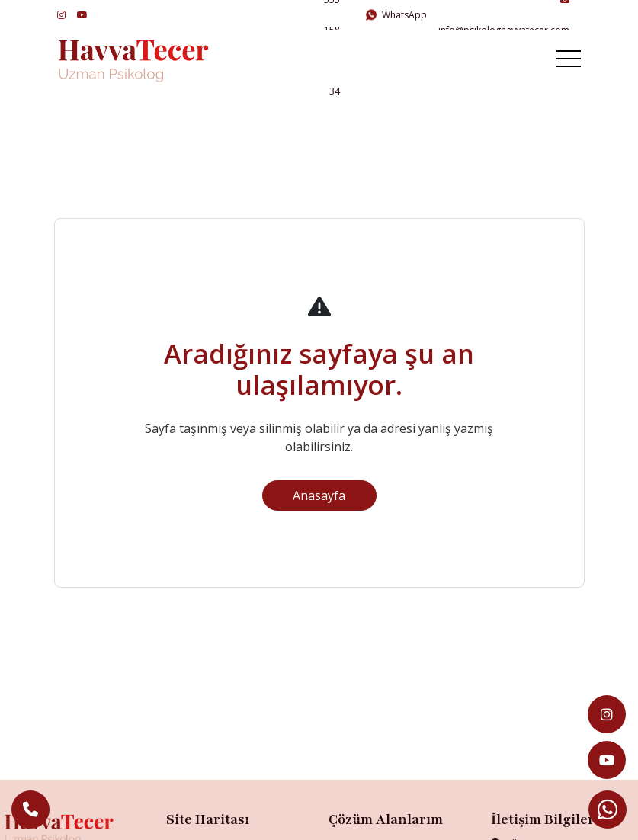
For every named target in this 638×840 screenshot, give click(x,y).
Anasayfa (319, 495)
